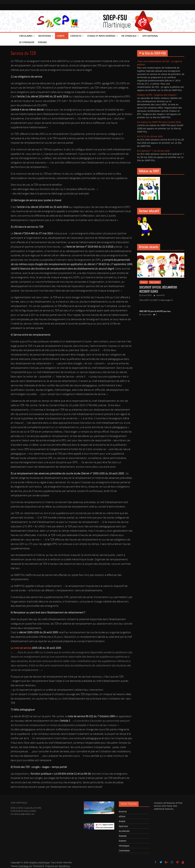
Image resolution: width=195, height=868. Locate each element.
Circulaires (26, 36)
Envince (123, 811)
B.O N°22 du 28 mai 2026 (150, 136)
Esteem (123, 841)
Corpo (61, 36)
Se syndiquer (27, 42)
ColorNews (124, 851)
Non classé (155, 282)
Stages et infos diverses (101, 36)
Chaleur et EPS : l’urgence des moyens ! (157, 95)
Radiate (123, 836)
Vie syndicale (129, 36)
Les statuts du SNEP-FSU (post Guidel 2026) (159, 122)
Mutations (45, 36)
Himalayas (124, 846)
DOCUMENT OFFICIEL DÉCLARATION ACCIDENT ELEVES (158, 289)
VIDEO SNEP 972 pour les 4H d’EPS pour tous (155, 311)
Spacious (123, 826)
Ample (122, 821)
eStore (122, 816)
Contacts (76, 36)
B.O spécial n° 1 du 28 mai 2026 (153, 151)
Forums (42, 42)
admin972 (161, 295)
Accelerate (124, 831)
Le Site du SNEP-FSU (154, 53)
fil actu (144, 282)
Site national (150, 36)
